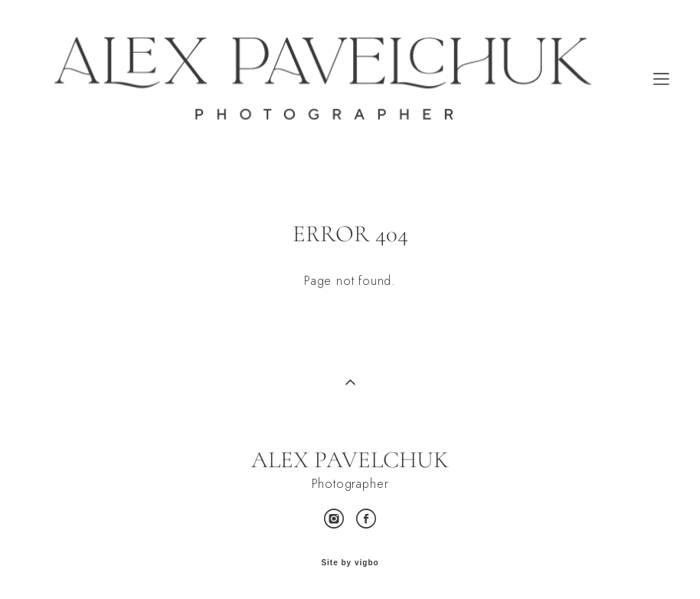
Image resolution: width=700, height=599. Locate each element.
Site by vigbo (350, 563)
